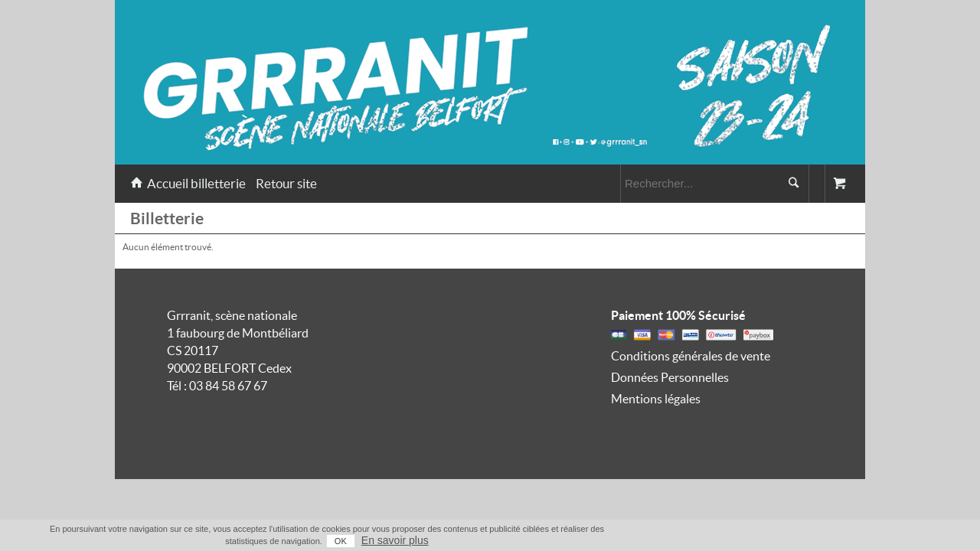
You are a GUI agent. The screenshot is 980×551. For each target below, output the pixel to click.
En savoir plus (835, 540)
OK (781, 541)
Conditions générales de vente (691, 356)
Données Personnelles (670, 377)
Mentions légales (656, 399)
